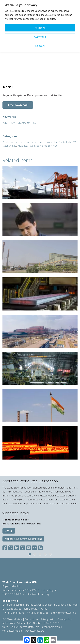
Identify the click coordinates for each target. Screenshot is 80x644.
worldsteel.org (10, 627)
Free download (18, 105)
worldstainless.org (34, 631)
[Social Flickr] (34, 547)
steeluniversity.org (51, 627)
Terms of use (32, 619)
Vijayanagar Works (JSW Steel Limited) (37, 146)
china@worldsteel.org (64, 613)
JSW (13, 123)
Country (29, 142)
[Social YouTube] (29, 547)
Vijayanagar (24, 123)
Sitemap (22, 623)
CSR (35, 123)
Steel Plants (59, 142)
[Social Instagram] (23, 547)
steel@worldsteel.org (38, 594)
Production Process (13, 142)
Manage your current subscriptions (23, 539)
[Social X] (11, 547)
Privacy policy (48, 619)
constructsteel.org (30, 627)
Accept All (40, 28)
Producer (39, 142)
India (5, 123)
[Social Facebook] (5, 547)
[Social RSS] (40, 547)
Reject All (40, 46)
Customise (40, 37)
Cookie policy (64, 619)
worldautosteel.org (13, 631)
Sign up (9, 531)
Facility (48, 142)
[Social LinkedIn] (17, 547)
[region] (40, 26)
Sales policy (9, 623)
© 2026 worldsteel (13, 619)
